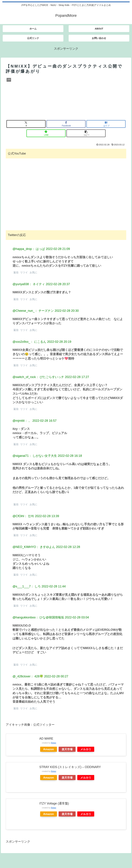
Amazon (49, 749)
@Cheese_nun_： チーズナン (33, 311)
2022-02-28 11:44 (54, 586)
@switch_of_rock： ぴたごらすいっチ (38, 377)
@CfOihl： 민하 (23, 516)
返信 (16, 272)
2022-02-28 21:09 (58, 249)
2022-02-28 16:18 (70, 456)
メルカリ (86, 749)
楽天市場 (67, 749)
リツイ (24, 272)
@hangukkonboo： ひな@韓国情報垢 (38, 617)
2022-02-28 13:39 (47, 516)
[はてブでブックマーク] (106, 124)
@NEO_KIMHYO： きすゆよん (34, 547)
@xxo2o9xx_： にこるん (29, 342)
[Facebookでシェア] (66, 124)
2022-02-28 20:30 (67, 311)
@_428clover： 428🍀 (28, 676)
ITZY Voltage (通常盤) (54, 803)
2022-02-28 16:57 (44, 421)
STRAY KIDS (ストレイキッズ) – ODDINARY (70, 767)
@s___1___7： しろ (27, 586)
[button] (86, 133)
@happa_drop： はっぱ (29, 249)
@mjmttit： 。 (22, 421)
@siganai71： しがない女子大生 (35, 456)
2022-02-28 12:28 (68, 547)
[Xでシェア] (26, 124)
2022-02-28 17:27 (77, 377)
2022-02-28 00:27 (56, 676)
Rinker (53, 743)
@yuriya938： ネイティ (29, 284)
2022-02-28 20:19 (59, 342)
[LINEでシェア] (46, 133)
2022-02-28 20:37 (58, 284)
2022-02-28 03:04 (77, 617)
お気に (33, 272)
